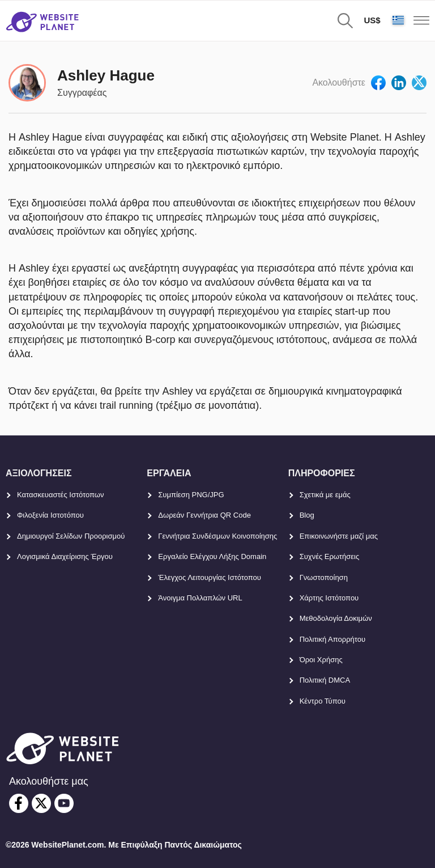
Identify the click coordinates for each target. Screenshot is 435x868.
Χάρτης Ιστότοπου (329, 598)
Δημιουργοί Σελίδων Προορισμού (71, 536)
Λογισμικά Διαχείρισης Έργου (65, 556)
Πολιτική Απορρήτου (332, 639)
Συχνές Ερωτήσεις (330, 556)
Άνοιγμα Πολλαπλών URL (200, 598)
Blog (307, 515)
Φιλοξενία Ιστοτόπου (50, 515)
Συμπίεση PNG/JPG (191, 495)
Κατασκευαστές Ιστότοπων (61, 495)
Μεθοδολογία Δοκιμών (336, 618)
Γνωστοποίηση (324, 577)
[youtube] (64, 803)
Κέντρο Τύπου (323, 701)
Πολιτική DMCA (325, 680)
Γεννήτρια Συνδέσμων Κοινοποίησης (217, 536)
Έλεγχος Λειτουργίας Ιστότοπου (210, 577)
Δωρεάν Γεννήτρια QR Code (204, 515)
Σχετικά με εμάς (325, 495)
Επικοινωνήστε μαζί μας (339, 536)
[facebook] (19, 803)
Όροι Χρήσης (321, 660)
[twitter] (41, 803)
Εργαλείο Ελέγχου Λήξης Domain (212, 556)
